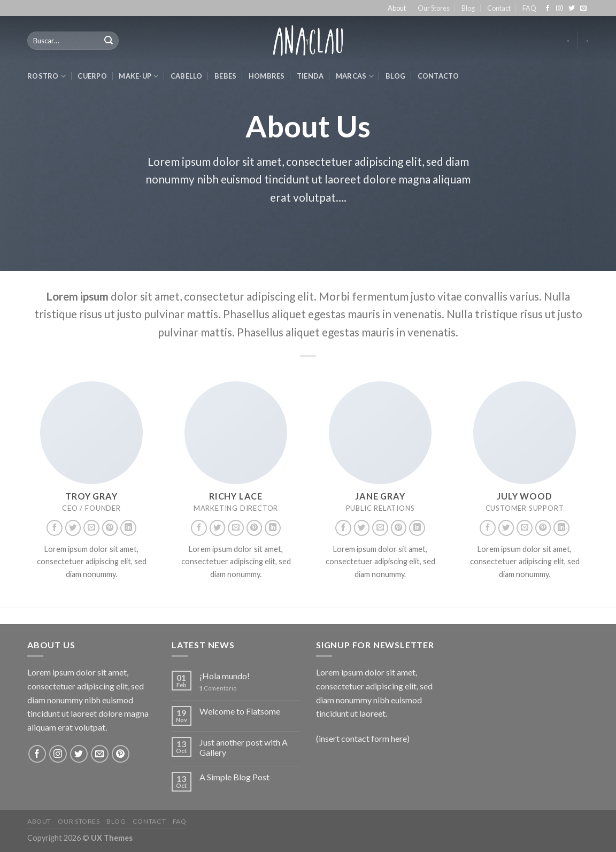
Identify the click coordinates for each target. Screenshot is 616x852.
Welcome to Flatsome (240, 711)
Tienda (310, 76)
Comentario (218, 688)
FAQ (529, 8)
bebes (225, 76)
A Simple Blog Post (234, 777)
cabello (187, 76)
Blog (468, 8)
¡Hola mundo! (225, 676)
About (397, 8)
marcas (355, 76)
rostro (47, 76)
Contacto (438, 76)
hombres (267, 76)
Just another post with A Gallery (244, 747)
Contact (499, 8)
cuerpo (92, 76)
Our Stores (434, 8)
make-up (138, 76)
